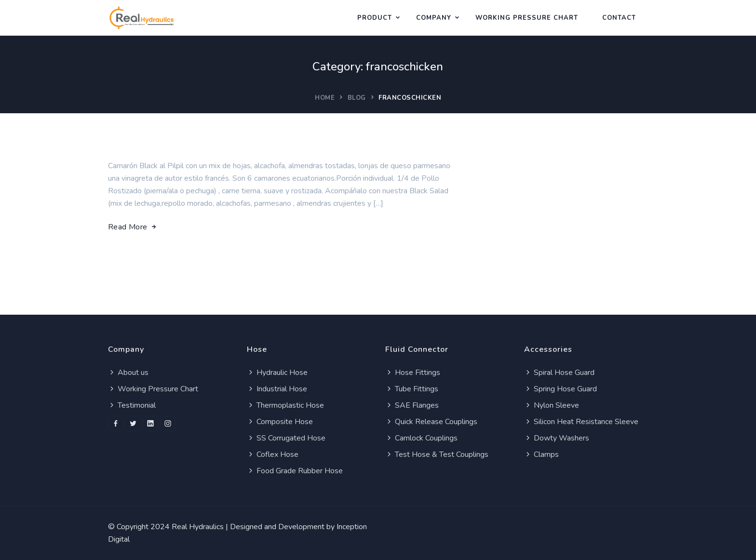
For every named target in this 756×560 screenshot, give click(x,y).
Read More (133, 227)
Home (325, 98)
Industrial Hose (277, 389)
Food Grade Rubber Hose (295, 471)
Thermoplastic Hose (285, 405)
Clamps (541, 454)
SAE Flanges (412, 405)
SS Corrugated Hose (286, 438)
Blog (357, 98)
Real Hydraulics (198, 527)
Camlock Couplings (421, 438)
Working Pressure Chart (153, 389)
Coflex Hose (273, 454)
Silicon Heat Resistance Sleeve (581, 422)
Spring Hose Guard (560, 389)
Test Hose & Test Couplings (437, 454)
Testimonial (132, 405)
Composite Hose (280, 422)
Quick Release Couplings (431, 422)
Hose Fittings (413, 373)
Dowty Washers (557, 438)
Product (375, 18)
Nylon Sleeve (552, 405)
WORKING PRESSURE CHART (527, 18)
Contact (619, 18)
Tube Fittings (412, 389)
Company (434, 18)
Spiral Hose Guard (559, 373)
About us (128, 373)
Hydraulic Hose (277, 373)
